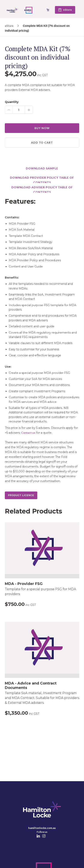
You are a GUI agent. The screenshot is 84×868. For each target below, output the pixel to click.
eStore (9, 26)
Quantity (12, 102)
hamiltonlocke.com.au (42, 828)
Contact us (28, 433)
